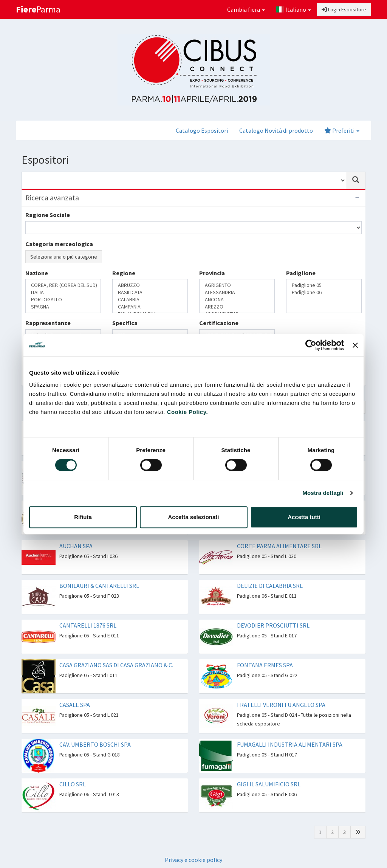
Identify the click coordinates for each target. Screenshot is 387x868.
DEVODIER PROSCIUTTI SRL (273, 625)
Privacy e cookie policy (193, 860)
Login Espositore (344, 9)
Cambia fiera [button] (246, 9)
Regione (124, 273)
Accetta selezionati (193, 517)
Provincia (212, 273)
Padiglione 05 (324, 285)
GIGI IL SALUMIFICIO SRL (269, 784)
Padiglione (301, 273)
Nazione (37, 273)
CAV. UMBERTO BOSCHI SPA (95, 744)
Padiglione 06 (324, 292)
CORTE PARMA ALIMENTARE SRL (279, 546)
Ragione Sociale (48, 215)
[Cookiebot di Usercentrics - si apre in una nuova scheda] (311, 345)
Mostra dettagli (323, 493)
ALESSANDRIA (237, 292)
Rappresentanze (48, 323)
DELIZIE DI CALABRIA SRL (270, 586)
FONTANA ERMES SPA (265, 665)
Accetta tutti (304, 517)
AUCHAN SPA (76, 546)
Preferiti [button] (342, 130)
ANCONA (237, 300)
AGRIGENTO (237, 285)
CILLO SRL (73, 784)
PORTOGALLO (63, 300)
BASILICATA (150, 292)
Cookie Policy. (187, 412)
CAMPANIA (150, 307)
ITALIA (63, 292)
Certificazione (219, 323)
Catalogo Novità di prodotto (276, 130)
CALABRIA (150, 300)
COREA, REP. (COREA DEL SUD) (63, 285)
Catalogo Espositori (202, 130)
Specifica (125, 323)
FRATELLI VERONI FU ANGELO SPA (281, 705)
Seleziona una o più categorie (64, 257)
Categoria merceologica (59, 244)
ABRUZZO (150, 285)
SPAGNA (63, 307)
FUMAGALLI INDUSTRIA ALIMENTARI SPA (290, 744)
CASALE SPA (75, 705)
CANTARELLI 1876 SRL (88, 625)
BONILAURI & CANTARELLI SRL (99, 586)
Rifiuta (83, 517)
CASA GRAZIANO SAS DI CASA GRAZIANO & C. (116, 665)
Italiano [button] (294, 9)
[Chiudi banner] (355, 345)
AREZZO (237, 307)
